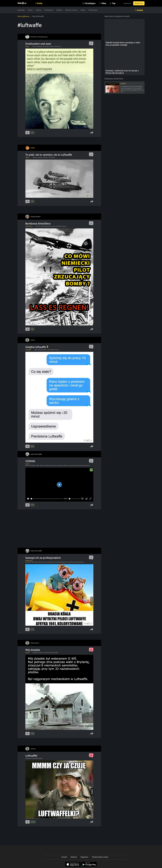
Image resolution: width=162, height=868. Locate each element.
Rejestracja (139, 3)
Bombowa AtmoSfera (38, 224)
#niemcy (35, 157)
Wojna (27, 46)
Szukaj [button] (140, 10)
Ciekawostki (49, 10)
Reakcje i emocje (71, 10)
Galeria (39, 10)
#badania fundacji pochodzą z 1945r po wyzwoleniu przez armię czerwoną (67, 465)
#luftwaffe (46, 46)
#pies (36, 350)
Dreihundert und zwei (38, 44)
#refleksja (40, 46)
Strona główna (23, 16)
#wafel (40, 758)
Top (114, 3)
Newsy (83, 10)
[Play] (28, 499)
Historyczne (29, 226)
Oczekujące (90, 3)
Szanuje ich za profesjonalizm (43, 558)
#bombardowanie (46, 226)
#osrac (57, 350)
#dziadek (36, 653)
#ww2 (65, 226)
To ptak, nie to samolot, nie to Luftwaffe (49, 155)
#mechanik (48, 653)
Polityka (59, 10)
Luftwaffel (31, 756)
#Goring (42, 465)
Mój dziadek (33, 650)
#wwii (54, 226)
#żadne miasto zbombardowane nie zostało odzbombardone (65, 562)
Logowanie (127, 3)
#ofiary (52, 46)
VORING (30, 461)
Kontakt (64, 857)
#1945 (38, 465)
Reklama (74, 857)
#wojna (40, 157)
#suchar (38, 226)
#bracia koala (42, 562)
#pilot (34, 46)
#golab (45, 350)
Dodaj (40, 3)
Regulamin (84, 857)
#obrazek (28, 562)
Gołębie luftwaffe (37, 347)
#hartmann (58, 46)
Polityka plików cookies (100, 857)
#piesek (40, 350)
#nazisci (46, 157)
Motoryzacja (93, 10)
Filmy (104, 3)
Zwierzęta (21, 10)
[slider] (47, 499)
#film (27, 465)
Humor (30, 10)
